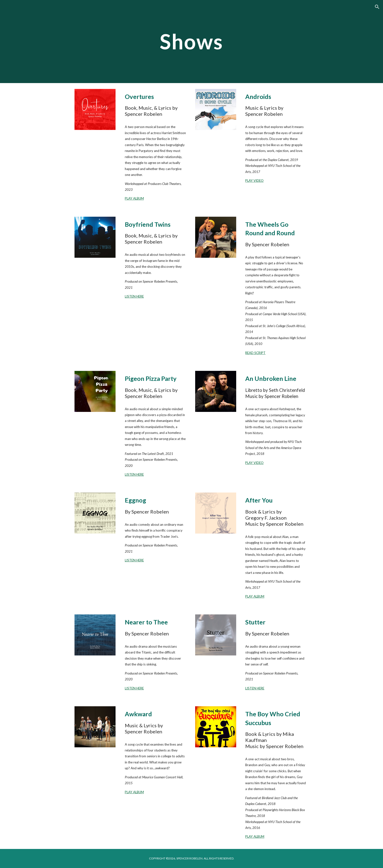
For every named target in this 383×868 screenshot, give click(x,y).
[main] (191, 41)
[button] (377, 7)
